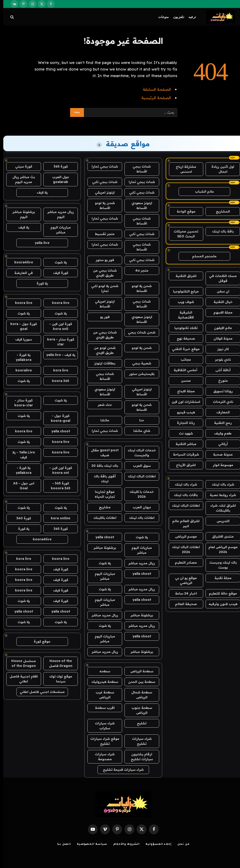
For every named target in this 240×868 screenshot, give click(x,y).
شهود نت (183, 433)
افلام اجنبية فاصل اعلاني (20, 679)
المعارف (220, 412)
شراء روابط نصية (220, 495)
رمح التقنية (220, 423)
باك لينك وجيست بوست (220, 565)
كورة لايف (57, 273)
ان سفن (220, 291)
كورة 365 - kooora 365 (57, 486)
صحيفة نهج (183, 338)
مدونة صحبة (220, 454)
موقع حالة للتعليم (220, 593)
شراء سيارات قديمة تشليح (120, 770)
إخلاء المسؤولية (155, 844)
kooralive (20, 370)
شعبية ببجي (138, 363)
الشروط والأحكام (123, 844)
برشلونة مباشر (101, 548)
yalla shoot (101, 537)
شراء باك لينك (220, 484)
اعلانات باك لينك (139, 518)
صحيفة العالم (183, 604)
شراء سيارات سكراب (101, 726)
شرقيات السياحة (183, 454)
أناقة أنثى (220, 370)
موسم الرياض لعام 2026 (220, 549)
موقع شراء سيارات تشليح (101, 741)
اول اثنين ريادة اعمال (219, 169)
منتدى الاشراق (220, 536)
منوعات (160, 17)
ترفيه (189, 17)
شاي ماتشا (139, 431)
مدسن (183, 381)
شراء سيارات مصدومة (101, 757)
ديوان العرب (139, 507)
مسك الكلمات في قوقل (220, 278)
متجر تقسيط (101, 234)
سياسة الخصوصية (89, 844)
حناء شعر (102, 405)
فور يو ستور (102, 260)
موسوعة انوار (220, 465)
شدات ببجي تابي (101, 182)
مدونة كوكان (220, 338)
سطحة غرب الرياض (102, 695)
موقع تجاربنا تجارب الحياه (101, 494)
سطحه (101, 671)
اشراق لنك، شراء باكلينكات (220, 508)
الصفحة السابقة (154, 89)
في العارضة (20, 273)
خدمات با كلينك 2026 (138, 494)
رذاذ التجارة (183, 423)
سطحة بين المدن (138, 682)
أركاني (220, 444)
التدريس (220, 521)
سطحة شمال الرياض (138, 695)
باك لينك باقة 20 (101, 466)
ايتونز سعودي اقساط (139, 205)
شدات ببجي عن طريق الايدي (102, 273)
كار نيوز (220, 349)
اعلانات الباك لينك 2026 (183, 549)
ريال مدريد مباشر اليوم (57, 214)
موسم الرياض (183, 536)
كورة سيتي (20, 166)
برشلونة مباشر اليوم (20, 214)
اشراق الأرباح (183, 465)
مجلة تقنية (220, 578)
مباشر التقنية (183, 444)
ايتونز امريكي (101, 192)
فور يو (102, 317)
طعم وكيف (220, 433)
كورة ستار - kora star (57, 342)
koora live (57, 303)
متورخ (220, 381)
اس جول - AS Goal (20, 486)
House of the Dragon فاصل (57, 663)
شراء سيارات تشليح (139, 741)
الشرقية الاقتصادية (183, 315)
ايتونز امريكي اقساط (101, 304)
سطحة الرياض (139, 671)
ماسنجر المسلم (201, 256)
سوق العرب (139, 466)
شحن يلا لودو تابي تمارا (101, 288)
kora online (57, 518)
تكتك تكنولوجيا (183, 328)
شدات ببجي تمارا (101, 166)
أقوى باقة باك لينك (101, 479)
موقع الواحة (183, 211)
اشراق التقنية (183, 276)
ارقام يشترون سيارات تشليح (139, 757)
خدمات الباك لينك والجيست (139, 453)
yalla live (39, 243)
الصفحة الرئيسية (153, 98)
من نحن (180, 844)
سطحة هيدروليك (101, 682)
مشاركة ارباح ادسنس (183, 169)
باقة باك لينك (220, 231)
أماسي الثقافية (183, 370)
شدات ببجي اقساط (138, 169)
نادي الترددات (220, 402)
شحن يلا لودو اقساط (102, 205)
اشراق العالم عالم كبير (183, 523)
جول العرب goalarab (57, 179)
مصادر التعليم (183, 562)
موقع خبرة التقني (183, 349)
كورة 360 (20, 518)
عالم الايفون (220, 328)
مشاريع (101, 507)
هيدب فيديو (183, 412)
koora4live (20, 262)
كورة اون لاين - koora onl (57, 470)
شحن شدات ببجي (138, 332)
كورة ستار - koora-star (20, 403)
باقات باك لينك (183, 495)
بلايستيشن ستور (139, 374)
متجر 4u (139, 270)
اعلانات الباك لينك (183, 505)
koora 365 (57, 381)
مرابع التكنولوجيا (183, 291)
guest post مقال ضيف (101, 453)
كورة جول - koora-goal (57, 418)
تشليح (138, 723)
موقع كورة (39, 641)
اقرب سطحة (101, 708)
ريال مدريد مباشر (138, 563)
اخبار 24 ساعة (183, 593)
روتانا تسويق (220, 391)
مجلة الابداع (183, 391)
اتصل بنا (61, 844)
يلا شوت (139, 537)
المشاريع (220, 211)
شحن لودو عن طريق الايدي (101, 350)
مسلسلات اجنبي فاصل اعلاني (39, 692)
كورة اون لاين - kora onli (57, 326)
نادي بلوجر (220, 359)
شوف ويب (183, 302)
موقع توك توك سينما (57, 679)
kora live (57, 370)
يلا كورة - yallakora (20, 357)
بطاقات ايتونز (101, 363)
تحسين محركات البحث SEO (183, 234)
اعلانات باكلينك (102, 518)
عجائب (183, 359)
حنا (138, 420)
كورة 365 (57, 166)
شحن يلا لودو (138, 348)
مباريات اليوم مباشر (138, 550)
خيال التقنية (220, 302)
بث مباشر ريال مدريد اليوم (20, 179)
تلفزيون (175, 17)
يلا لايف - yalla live (57, 355)
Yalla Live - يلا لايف (20, 455)
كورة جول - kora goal (20, 326)
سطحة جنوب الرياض (139, 710)
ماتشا (101, 420)
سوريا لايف (20, 339)
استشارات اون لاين (183, 402)
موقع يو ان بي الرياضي (183, 580)
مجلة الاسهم (220, 312)
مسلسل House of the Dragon (20, 663)
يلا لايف (39, 192)
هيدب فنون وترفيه (220, 604)
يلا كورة (39, 283)
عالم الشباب (201, 191)
